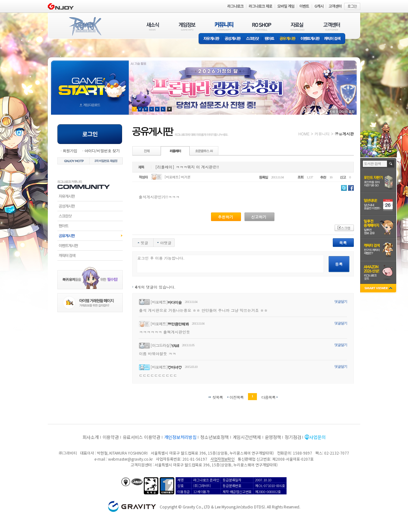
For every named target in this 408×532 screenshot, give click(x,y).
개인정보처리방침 (180, 437)
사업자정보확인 (222, 459)
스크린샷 (253, 39)
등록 (339, 264)
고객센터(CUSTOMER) (332, 26)
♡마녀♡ (175, 367)
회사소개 (91, 437)
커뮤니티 (322, 134)
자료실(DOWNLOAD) (297, 26)
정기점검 (293, 437)
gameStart (90, 82)
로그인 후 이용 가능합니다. (230, 264)
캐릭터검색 (90, 255)
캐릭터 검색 (334, 39)
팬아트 (270, 39)
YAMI (175, 345)
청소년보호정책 (214, 437)
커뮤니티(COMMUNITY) (224, 26)
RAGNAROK (85, 26)
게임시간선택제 (247, 437)
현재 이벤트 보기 (169, 109)
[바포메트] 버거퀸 (178, 177)
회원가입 (70, 151)
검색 (391, 164)
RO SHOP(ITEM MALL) (262, 26)
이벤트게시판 (310, 39)
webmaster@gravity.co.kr (130, 459)
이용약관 (111, 437)
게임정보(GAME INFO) (187, 26)
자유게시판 (210, 39)
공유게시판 (288, 39)
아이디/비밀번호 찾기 (102, 151)
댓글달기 (341, 302)
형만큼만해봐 (178, 324)
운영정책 (273, 437)
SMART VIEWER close (379, 289)
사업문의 (317, 437)
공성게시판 (233, 39)
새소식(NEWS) (153, 26)
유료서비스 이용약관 (142, 437)
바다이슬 (175, 302)
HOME (304, 134)
